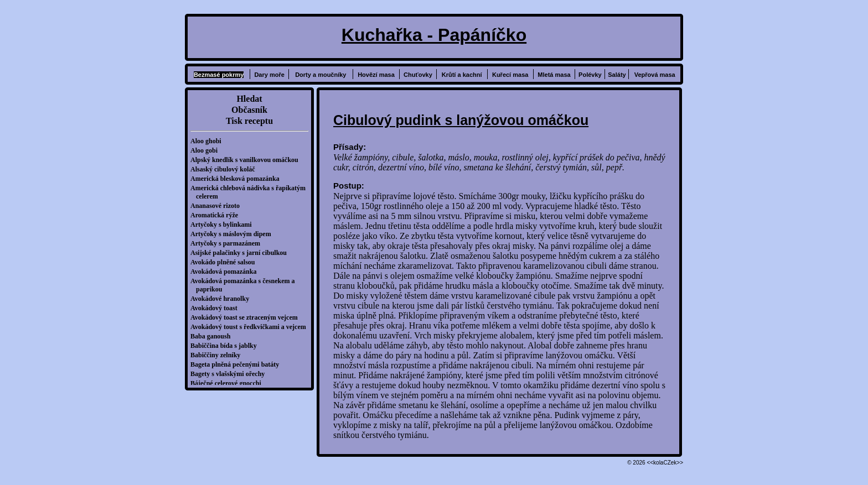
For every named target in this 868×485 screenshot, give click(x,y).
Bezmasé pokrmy (219, 75)
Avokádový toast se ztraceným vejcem (247, 317)
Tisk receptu (249, 121)
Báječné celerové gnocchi (229, 383)
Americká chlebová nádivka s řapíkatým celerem (251, 192)
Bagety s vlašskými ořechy (230, 374)
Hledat (249, 99)
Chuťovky (418, 75)
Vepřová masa (655, 75)
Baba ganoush (213, 336)
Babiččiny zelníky (218, 355)
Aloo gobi (207, 150)
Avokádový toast (217, 308)
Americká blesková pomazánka (238, 179)
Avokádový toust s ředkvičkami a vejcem (251, 327)
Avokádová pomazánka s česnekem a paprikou (245, 285)
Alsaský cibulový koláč (226, 169)
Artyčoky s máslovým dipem (234, 234)
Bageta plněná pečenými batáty (237, 364)
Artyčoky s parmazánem (228, 243)
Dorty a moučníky (321, 75)
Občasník (249, 110)
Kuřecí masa (510, 75)
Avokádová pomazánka (226, 272)
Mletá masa (554, 75)
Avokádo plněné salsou (225, 262)
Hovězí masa (376, 75)
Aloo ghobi (209, 141)
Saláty (617, 75)
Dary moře (269, 75)
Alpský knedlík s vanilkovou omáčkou (247, 160)
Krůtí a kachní (462, 75)
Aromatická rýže (217, 215)
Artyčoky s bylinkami (224, 225)
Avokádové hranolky (223, 299)
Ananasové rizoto (218, 206)
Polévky (590, 75)
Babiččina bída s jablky (226, 346)
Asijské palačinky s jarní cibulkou (241, 253)
